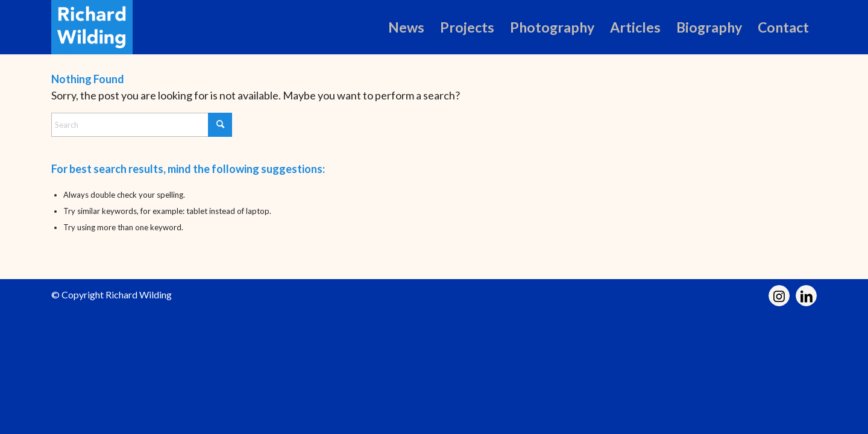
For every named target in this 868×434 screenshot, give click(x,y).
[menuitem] (406, 27)
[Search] (142, 125)
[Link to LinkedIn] (806, 296)
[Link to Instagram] (779, 296)
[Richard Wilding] (92, 27)
